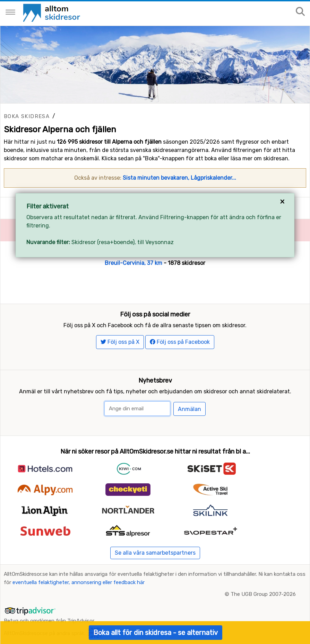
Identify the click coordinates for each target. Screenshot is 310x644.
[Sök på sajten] (300, 12)
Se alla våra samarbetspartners (155, 553)
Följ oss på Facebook (180, 342)
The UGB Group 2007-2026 (263, 594)
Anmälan (190, 409)
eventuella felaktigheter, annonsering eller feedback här (79, 582)
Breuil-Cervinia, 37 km (134, 263)
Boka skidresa (27, 116)
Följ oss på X (120, 342)
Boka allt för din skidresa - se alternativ (156, 633)
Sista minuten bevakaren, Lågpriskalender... (179, 178)
